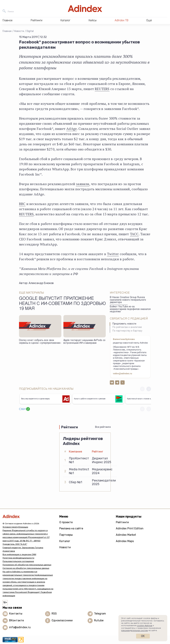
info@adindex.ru (20, 627)
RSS (54, 614)
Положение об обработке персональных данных (27, 565)
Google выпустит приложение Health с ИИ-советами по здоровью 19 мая (62, 304)
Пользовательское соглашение (18, 561)
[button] (149, 389)
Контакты (16, 614)
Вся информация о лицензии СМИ (19, 554)
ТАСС (134, 234)
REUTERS (102, 89)
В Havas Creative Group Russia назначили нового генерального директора (128, 300)
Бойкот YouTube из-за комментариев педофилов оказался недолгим (130, 309)
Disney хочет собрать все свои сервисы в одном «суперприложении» (40, 342)
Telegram (100, 614)
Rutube (99, 620)
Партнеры (66, 535)
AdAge (72, 129)
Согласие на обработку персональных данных (26, 568)
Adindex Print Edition (130, 528)
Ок (143, 636)
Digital (30, 31)
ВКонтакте (16, 620)
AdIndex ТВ (122, 20)
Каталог (65, 541)
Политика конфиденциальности (18, 558)
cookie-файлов (145, 625)
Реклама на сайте (71, 528)
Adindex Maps (125, 541)
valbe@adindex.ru (123, 374)
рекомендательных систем (135, 630)
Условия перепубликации (15, 527)
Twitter (113, 254)
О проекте (66, 522)
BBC (22, 204)
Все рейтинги (103, 427)
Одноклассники (62, 620)
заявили (83, 184)
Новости (19, 31)
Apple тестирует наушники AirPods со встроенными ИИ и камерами (84, 342)
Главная (7, 31)
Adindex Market (126, 535)
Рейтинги (122, 522)
